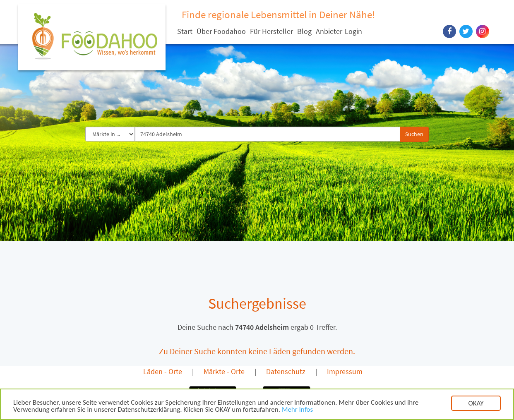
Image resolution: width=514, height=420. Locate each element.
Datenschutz (286, 371)
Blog (304, 31)
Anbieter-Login (339, 31)
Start (185, 31)
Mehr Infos (297, 410)
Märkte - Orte (224, 371)
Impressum (345, 371)
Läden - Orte (163, 371)
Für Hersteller (271, 31)
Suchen (414, 134)
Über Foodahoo (221, 31)
